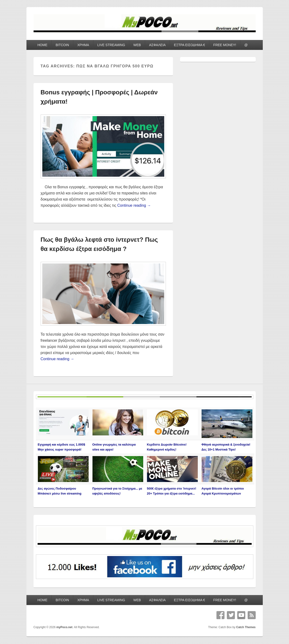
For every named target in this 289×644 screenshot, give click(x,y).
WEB (137, 45)
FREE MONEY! (225, 45)
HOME (42, 45)
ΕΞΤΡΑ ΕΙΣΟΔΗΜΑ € (190, 45)
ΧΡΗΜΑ (83, 45)
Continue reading (134, 205)
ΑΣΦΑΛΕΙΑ (157, 45)
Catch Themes (246, 627)
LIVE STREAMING (111, 45)
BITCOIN (62, 45)
